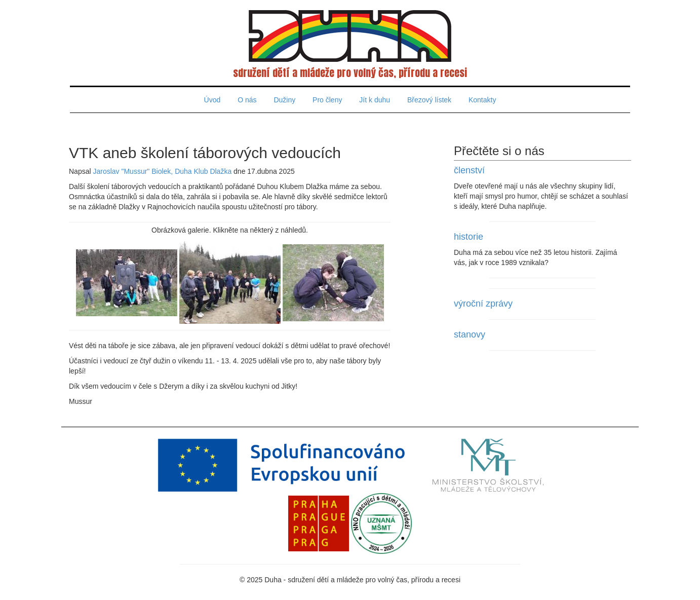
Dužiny (284, 100)
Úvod (212, 100)
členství (469, 170)
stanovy (470, 334)
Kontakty (482, 100)
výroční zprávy (483, 304)
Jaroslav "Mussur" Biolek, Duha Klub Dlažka (162, 171)
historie (469, 237)
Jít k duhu (375, 100)
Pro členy (327, 100)
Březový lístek (429, 100)
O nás (247, 100)
